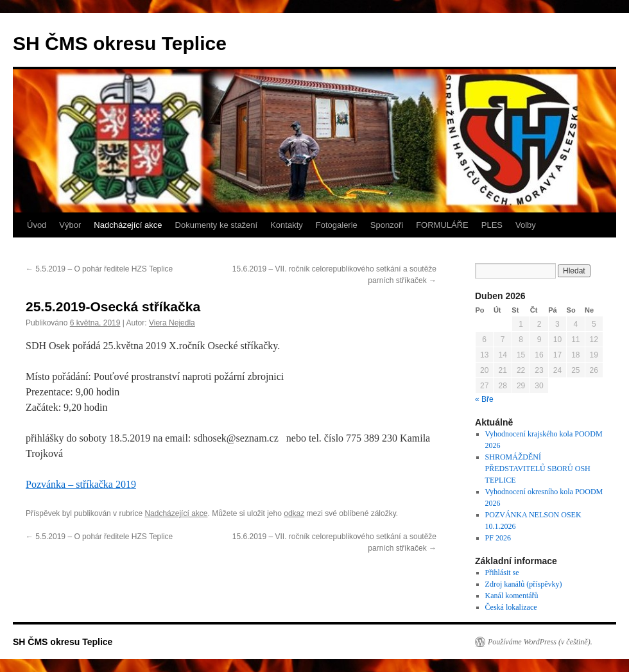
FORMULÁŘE (442, 225)
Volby (526, 225)
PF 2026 (498, 538)
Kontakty (287, 225)
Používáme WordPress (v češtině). (540, 642)
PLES (492, 225)
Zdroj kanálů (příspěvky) (524, 584)
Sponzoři (387, 225)
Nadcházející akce (128, 225)
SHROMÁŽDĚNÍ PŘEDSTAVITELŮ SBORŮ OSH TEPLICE (538, 469)
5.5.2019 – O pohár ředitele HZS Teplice (99, 269)
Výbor (70, 225)
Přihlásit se (502, 573)
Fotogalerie (337, 225)
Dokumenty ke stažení (217, 225)
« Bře (484, 399)
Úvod (37, 225)
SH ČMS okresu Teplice (120, 43)
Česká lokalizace (511, 607)
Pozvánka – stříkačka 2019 (81, 484)
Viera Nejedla (172, 323)
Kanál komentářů (512, 596)
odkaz (294, 513)
